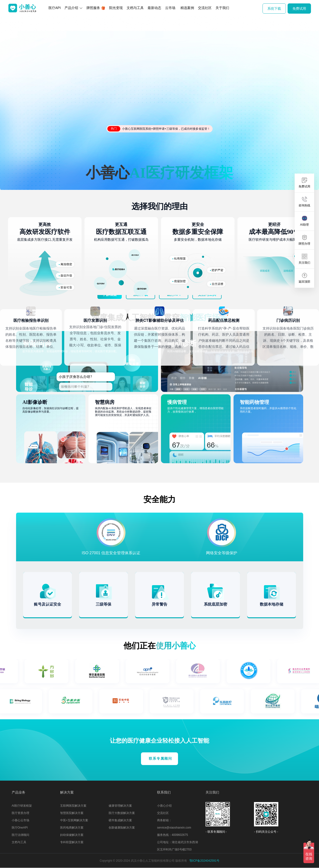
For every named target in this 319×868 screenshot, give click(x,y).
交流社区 (205, 8)
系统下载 (274, 9)
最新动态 (154, 8)
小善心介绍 (164, 806)
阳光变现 (116, 8)
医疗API (55, 8)
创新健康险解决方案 (122, 828)
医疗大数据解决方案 (122, 813)
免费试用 (299, 9)
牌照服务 (96, 8)
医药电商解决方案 (72, 828)
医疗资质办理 (20, 813)
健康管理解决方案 (120, 806)
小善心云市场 (20, 820)
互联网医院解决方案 (73, 806)
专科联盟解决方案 (72, 842)
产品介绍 (74, 8)
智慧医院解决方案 (72, 813)
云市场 (170, 8)
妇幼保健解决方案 (72, 835)
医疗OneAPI (20, 828)
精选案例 (187, 8)
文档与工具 (135, 8)
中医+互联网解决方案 (74, 820)
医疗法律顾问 (20, 835)
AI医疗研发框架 (22, 806)
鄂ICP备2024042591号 (204, 861)
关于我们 (222, 8)
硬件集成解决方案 (120, 820)
